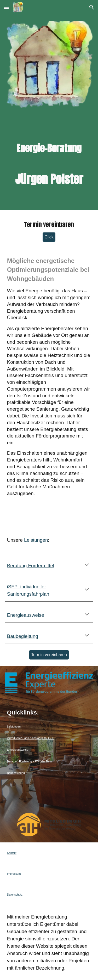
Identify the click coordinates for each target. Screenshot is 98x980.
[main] (49, 155)
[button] (6, 7)
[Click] (49, 237)
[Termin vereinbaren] (49, 655)
